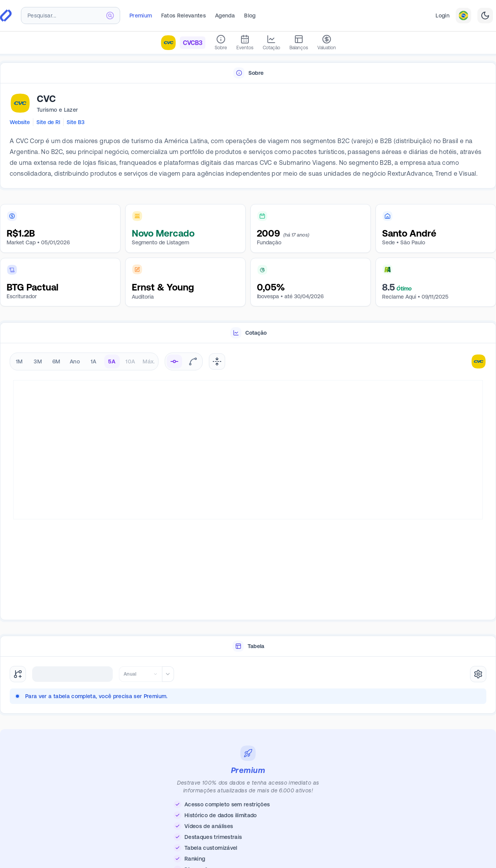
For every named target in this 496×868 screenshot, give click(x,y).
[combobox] (71, 16)
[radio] (174, 361)
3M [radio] (38, 361)
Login (443, 16)
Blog (250, 16)
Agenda (225, 16)
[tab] (248, 73)
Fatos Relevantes (183, 16)
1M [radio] (19, 361)
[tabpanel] (248, 136)
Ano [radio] (75, 361)
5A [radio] (112, 361)
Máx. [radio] (149, 361)
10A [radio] (130, 361)
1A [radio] (94, 361)
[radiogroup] (84, 361)
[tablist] (248, 73)
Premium (141, 16)
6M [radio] (56, 361)
